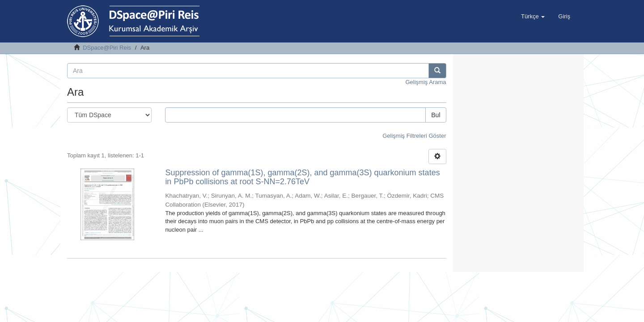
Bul (436, 115)
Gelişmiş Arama (426, 82)
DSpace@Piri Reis (107, 48)
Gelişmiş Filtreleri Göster (414, 136)
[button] (533, 17)
